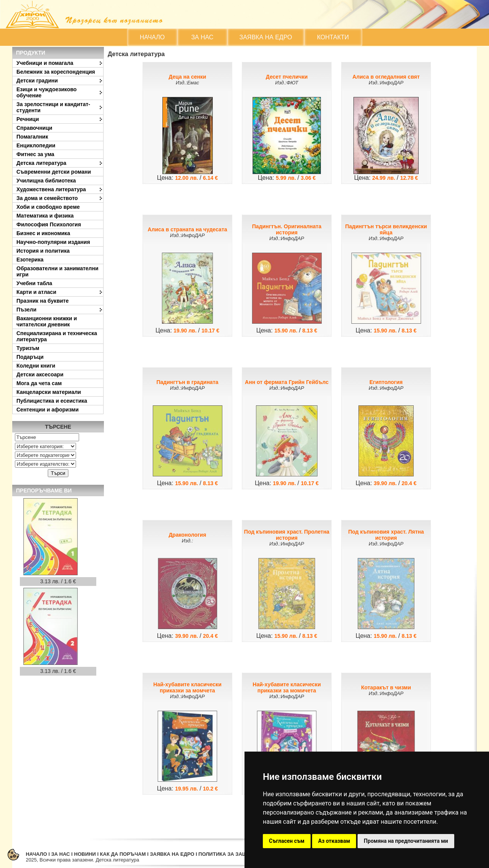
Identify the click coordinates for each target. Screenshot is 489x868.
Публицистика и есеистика (52, 401)
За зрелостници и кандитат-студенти (53, 107)
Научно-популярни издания (53, 242)
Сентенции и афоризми (48, 410)
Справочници (34, 128)
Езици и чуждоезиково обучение (47, 92)
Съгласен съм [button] (287, 841)
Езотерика (30, 260)
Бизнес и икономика (43, 233)
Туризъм (28, 348)
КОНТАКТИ (333, 37)
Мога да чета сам (39, 383)
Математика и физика (45, 216)
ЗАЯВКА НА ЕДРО (266, 37)
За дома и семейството (47, 198)
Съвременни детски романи (54, 172)
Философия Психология (49, 224)
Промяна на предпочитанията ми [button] (406, 841)
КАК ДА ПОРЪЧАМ (123, 854)
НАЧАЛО (152, 37)
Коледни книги (36, 366)
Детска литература (41, 163)
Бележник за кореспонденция (56, 72)
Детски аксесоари (40, 374)
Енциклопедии (36, 145)
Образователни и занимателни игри (57, 271)
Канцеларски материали (49, 392)
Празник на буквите (43, 301)
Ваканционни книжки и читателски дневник (47, 321)
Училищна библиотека (46, 181)
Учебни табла (34, 283)
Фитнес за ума (35, 154)
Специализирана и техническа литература (57, 336)
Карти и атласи (36, 292)
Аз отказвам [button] (334, 841)
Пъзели (26, 310)
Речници (28, 119)
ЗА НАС (202, 37)
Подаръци (30, 357)
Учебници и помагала (45, 63)
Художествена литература (51, 189)
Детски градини (37, 81)
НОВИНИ (85, 854)
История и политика (43, 251)
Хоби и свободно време (48, 207)
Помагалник (32, 137)
